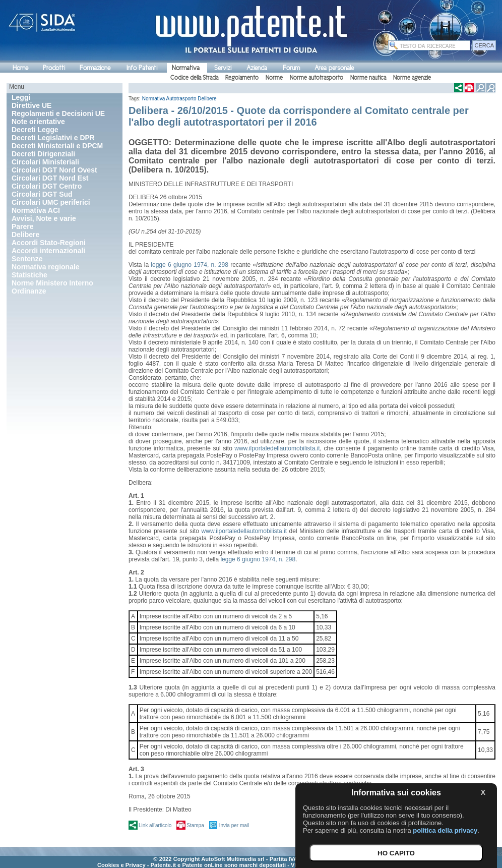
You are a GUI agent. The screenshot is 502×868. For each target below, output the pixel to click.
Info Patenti (142, 68)
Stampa (195, 825)
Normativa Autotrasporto (169, 99)
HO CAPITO (396, 853)
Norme (274, 78)
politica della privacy (445, 830)
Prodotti (54, 68)
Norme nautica (368, 78)
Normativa (186, 68)
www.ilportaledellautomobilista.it (277, 448)
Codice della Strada (194, 78)
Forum (291, 68)
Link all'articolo (155, 825)
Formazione (95, 68)
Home (20, 68)
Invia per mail (234, 825)
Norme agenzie (412, 78)
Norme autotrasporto (317, 78)
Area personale (334, 68)
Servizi (223, 68)
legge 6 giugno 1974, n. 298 (190, 265)
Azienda (257, 68)
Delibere (207, 99)
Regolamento (242, 78)
